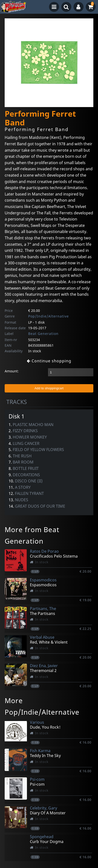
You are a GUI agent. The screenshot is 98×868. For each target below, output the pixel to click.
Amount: (12, 371)
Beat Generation (43, 334)
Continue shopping (49, 361)
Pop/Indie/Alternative (49, 316)
